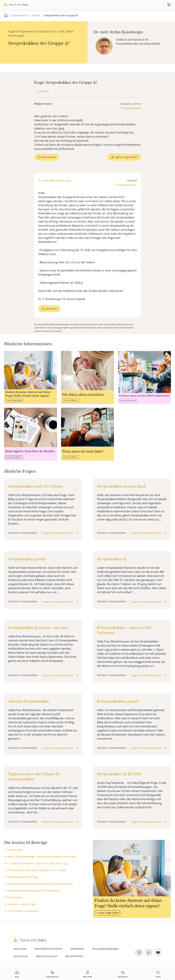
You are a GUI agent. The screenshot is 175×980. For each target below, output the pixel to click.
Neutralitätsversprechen (48, 949)
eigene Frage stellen (126, 157)
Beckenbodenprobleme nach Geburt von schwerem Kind (40, 884)
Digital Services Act (47, 956)
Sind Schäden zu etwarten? (24, 911)
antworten (51, 309)
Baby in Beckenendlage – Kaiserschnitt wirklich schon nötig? (42, 857)
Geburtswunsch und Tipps (23, 877)
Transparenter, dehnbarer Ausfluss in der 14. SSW (37, 870)
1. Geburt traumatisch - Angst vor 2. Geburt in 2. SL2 (38, 863)
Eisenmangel (15, 850)
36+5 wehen (15, 897)
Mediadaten (77, 949)
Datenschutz (21, 956)
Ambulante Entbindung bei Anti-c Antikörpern (34, 891)
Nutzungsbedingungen (106, 949)
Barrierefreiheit (74, 956)
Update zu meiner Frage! (22, 904)
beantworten (49, 157)
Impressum (20, 949)
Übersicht (44, 91)
